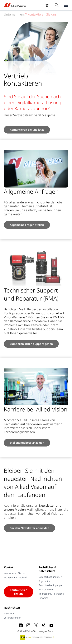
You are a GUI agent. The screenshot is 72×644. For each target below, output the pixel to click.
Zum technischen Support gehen (31, 344)
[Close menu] (66, 5)
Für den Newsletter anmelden (29, 528)
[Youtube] (51, 625)
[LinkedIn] (21, 625)
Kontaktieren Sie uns (15, 573)
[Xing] (44, 625)
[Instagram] (28, 625)
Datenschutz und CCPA (50, 577)
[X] (36, 625)
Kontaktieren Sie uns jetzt (27, 130)
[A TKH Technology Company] (37, 637)
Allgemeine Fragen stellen (27, 225)
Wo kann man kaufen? (15, 577)
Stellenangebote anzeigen (27, 443)
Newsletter (10, 613)
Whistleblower (46, 590)
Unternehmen (14, 14)
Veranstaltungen (12, 618)
